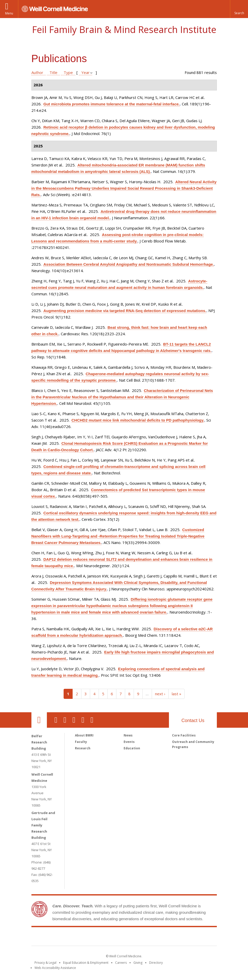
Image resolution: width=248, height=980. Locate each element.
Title (53, 72)
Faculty (81, 742)
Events (129, 742)
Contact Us (193, 721)
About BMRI (84, 735)
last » (177, 694)
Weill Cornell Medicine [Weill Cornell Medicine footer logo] (86, 937)
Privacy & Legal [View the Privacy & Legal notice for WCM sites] (45, 963)
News (128, 735)
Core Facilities (184, 735)
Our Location (39, 720)
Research (83, 748)
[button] (239, 9)
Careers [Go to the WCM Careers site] (121, 963)
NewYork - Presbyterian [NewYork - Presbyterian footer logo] (167, 937)
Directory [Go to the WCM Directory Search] (156, 963)
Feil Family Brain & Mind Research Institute (124, 30)
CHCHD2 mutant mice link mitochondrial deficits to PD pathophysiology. (138, 420)
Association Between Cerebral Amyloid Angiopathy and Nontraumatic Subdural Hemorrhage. (129, 264)
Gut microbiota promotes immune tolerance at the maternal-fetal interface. (112, 104)
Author (37, 72)
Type (68, 72)
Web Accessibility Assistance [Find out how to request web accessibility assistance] (55, 968)
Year (85, 72)
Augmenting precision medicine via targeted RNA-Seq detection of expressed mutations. (125, 311)
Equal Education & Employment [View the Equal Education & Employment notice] (86, 963)
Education (132, 748)
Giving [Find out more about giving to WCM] (138, 963)
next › (160, 694)
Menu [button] (9, 13)
